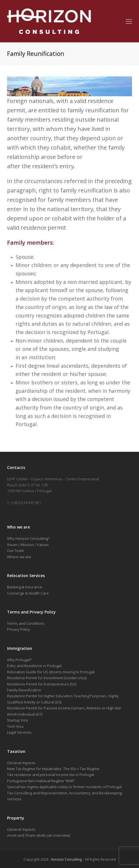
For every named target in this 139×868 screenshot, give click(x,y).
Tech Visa (15, 726)
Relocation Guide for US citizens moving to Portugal (51, 672)
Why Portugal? (19, 660)
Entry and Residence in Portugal (34, 666)
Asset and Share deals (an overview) (38, 835)
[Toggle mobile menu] (129, 21)
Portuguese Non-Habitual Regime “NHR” (41, 781)
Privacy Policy (19, 629)
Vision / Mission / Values (28, 545)
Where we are (19, 557)
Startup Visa (17, 720)
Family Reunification (24, 690)
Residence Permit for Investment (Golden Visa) (47, 678)
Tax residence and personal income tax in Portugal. (51, 775)
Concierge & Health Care (28, 593)
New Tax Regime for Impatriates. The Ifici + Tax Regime (53, 769)
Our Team (16, 551)
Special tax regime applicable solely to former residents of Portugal (64, 787)
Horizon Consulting (67, 859)
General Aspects (21, 763)
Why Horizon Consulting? (28, 538)
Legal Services (19, 732)
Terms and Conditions (26, 623)
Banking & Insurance (25, 587)
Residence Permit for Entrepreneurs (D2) (42, 684)
